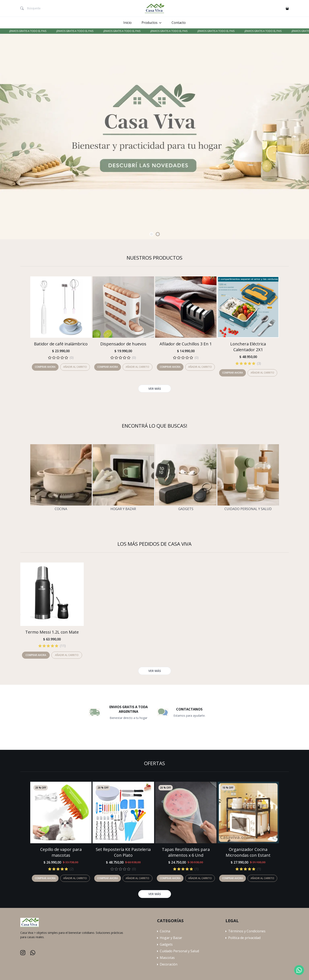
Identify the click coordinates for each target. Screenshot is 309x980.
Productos (150, 23)
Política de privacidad (244, 938)
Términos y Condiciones (247, 931)
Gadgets (186, 509)
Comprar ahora (45, 878)
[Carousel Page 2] (158, 234)
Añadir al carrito (75, 878)
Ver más (155, 894)
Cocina (61, 509)
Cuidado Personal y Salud (248, 509)
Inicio (127, 23)
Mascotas (167, 958)
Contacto (179, 23)
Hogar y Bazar (123, 509)
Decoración (169, 964)
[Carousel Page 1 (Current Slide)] (151, 234)
